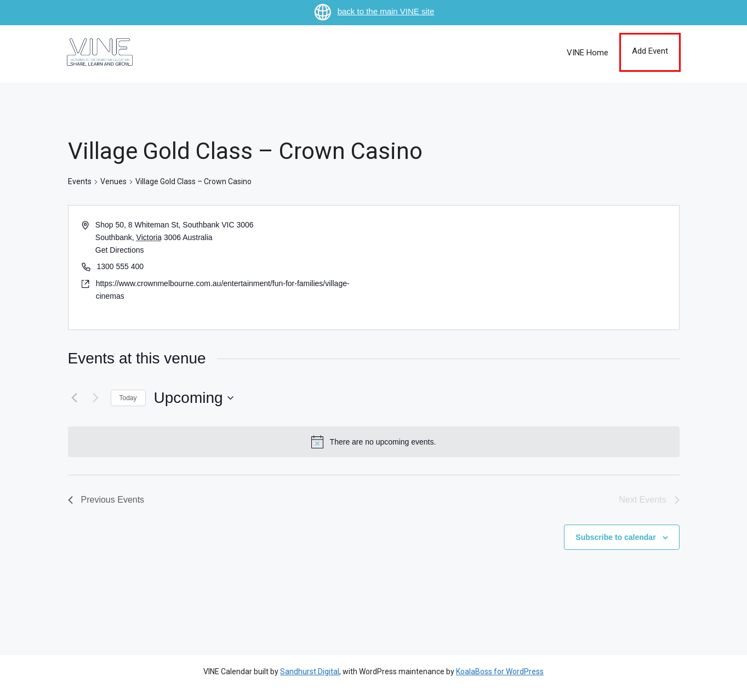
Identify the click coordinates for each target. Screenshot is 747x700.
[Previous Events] (75, 398)
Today (128, 398)
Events (80, 181)
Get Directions (120, 250)
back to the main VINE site (374, 11)
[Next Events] (96, 398)
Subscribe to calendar (615, 537)
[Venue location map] (526, 268)
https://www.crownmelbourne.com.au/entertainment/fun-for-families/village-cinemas (223, 290)
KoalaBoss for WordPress (500, 671)
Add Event (650, 51)
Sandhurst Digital (310, 671)
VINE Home (588, 53)
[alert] (374, 442)
